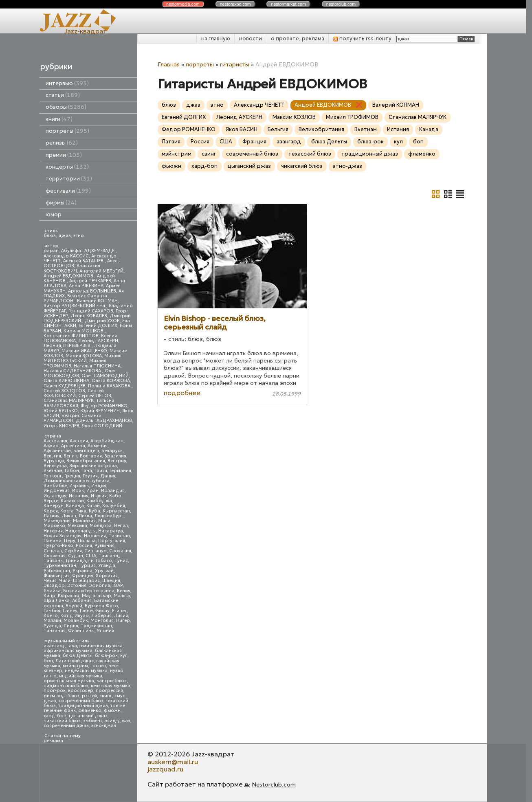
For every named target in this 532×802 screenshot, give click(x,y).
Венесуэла (55, 466)
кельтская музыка (111, 686)
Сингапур (96, 551)
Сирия (71, 626)
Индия (99, 486)
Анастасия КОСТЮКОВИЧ (72, 268)
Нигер (123, 621)
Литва (85, 516)
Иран (92, 491)
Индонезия (57, 491)
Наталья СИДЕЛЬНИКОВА (73, 371)
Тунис (121, 561)
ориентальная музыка (69, 681)
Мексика (77, 526)
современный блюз (81, 701)
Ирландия (113, 491)
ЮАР (118, 586)
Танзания (55, 631)
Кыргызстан (116, 511)
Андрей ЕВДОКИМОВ (69, 276)
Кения (124, 591)
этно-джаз (104, 726)
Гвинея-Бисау (95, 611)
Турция (87, 566)
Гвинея (70, 611)
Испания (79, 496)
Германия (120, 471)
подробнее (182, 393)
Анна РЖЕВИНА (86, 286)
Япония (106, 631)
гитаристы (235, 64)
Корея (51, 511)
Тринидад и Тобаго (89, 561)
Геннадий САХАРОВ (91, 311)
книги (59, 119)
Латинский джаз (75, 661)
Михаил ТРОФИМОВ (352, 117)
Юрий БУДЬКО (61, 411)
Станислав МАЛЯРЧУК (69, 401)
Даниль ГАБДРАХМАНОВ (104, 421)
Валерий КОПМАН (97, 301)
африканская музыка (68, 651)
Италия (99, 496)
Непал (121, 526)
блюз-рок (106, 656)
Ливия (121, 616)
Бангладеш (86, 451)
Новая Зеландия (63, 536)
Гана (87, 471)
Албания (82, 601)
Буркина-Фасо (101, 606)
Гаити (101, 471)
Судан (76, 556)
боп (48, 661)
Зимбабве (55, 486)
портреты (67, 131)
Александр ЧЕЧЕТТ (259, 105)
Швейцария (86, 581)
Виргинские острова (93, 466)
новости (251, 38)
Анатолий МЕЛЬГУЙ (101, 271)
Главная (169, 64)
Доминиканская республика (77, 481)
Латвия (52, 516)
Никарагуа (111, 531)
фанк (70, 711)
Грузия (90, 476)
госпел (98, 666)
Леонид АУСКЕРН (98, 341)
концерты (67, 167)
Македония (57, 521)
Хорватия (107, 576)
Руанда (52, 626)
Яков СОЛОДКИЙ (102, 426)
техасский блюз (310, 154)
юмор (54, 214)
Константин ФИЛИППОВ (71, 336)
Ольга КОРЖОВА (111, 381)
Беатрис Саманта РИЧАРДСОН (75, 298)
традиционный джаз (83, 706)
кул (124, 656)
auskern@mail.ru (173, 762)
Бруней (74, 606)
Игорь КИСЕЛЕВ (62, 426)
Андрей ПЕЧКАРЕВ (90, 281)
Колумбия (114, 506)
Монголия (102, 621)
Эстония (77, 586)
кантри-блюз (112, 681)
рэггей (89, 696)
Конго (51, 616)
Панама (53, 541)
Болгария (91, 456)
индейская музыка (86, 671)
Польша (87, 541)
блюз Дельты (78, 656)
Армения (98, 446)
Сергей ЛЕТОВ (95, 396)
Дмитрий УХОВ (102, 321)
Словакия (120, 551)
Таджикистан (96, 626)
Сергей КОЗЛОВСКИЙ (74, 393)
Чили (65, 581)
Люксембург (109, 516)
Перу (70, 541)
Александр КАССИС (66, 256)
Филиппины (81, 631)
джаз (65, 236)
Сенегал (53, 551)
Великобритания (86, 461)
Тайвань (53, 561)
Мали (104, 521)
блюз (50, 236)
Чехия (50, 581)
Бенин (70, 456)
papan (51, 251)
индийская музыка (81, 676)
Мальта (122, 596)
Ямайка (52, 591)
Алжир (51, 446)
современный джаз (66, 726)
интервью (67, 83)
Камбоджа (99, 501)
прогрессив (109, 691)
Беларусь (112, 451)
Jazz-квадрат (85, 31)
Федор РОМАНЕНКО (104, 406)
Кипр (49, 596)
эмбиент (93, 721)
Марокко (54, 526)
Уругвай (104, 571)
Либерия (101, 616)
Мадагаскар (97, 596)
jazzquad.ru (165, 769)
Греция (72, 476)
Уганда (107, 566)
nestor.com (183, 4)
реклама (53, 741)
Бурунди (54, 461)
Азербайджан (107, 441)
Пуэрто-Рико (58, 546)
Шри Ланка (57, 601)
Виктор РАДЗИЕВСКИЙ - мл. (75, 306)
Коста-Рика (73, 511)
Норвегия (95, 536)
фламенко (90, 711)
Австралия (55, 441)
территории (69, 179)
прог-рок (55, 691)
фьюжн (112, 711)
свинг (106, 696)
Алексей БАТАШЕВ (84, 261)
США (91, 556)
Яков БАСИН (242, 129)
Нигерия (53, 531)
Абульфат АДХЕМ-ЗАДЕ (88, 251)
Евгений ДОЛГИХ (98, 326)
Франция (83, 576)
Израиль (79, 486)
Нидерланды (80, 531)
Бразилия (115, 456)
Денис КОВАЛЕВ (89, 316)
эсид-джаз (118, 721)
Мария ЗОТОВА (84, 356)
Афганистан (57, 451)
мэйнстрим (75, 666)
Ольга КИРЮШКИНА (66, 381)
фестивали (68, 191)
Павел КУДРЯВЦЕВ (65, 386)
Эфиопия (99, 586)
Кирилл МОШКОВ (84, 331)
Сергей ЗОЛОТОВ (64, 391)
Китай (93, 506)
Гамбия (52, 611)
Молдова (101, 526)
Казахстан (72, 501)
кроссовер (81, 691)
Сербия (73, 551)
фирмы (61, 203)
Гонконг (53, 476)
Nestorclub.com (274, 784)
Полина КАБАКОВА (110, 386)
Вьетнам (53, 471)
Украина (82, 571)
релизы (62, 143)
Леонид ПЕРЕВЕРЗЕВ (68, 346)
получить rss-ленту (362, 38)
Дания (108, 476)
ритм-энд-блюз (62, 696)
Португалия (112, 541)
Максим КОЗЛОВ (294, 117)
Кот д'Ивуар (75, 616)
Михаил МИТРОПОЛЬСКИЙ (82, 358)
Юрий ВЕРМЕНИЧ (100, 411)
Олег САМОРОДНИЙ (105, 376)
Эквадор (54, 586)
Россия (84, 546)
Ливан (69, 516)
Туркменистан (60, 566)
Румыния (104, 546)
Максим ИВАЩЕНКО (84, 351)
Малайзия (84, 521)
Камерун (54, 506)
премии (64, 155)
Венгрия (117, 461)
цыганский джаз (88, 716)
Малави (52, 621)
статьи (63, 95)
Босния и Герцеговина (89, 591)
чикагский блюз (62, 721)
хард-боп (55, 716)
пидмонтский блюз (66, 686)
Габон (72, 471)
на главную (216, 38)
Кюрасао (69, 596)
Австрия (79, 441)
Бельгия (52, 456)
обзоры (66, 107)
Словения (55, 556)
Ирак (78, 491)
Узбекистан (57, 571)
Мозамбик (76, 621)
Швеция (111, 581)
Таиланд (109, 556)
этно (79, 236)
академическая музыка (96, 646)
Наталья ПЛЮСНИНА (97, 366)
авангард (55, 646)
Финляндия (57, 576)
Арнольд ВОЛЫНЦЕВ (92, 291)
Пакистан (119, 536)
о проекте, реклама (298, 38)
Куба (95, 511)
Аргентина (73, 446)
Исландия (55, 496)
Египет (119, 611)
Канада (75, 506)
